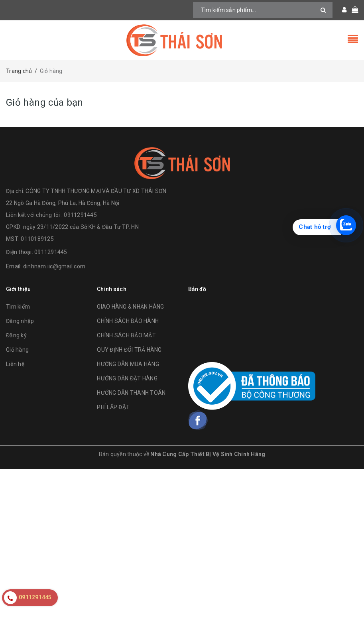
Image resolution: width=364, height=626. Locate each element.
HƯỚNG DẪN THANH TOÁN (131, 393)
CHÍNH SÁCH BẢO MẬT (126, 335)
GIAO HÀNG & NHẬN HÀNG (130, 307)
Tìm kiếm (18, 307)
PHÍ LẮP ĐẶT (113, 407)
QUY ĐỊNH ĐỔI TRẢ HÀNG (129, 350)
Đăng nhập (20, 321)
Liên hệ (15, 364)
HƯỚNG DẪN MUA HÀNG (128, 364)
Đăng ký (16, 335)
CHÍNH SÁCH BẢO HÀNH (128, 321)
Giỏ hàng (17, 350)
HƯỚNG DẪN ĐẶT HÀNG (127, 378)
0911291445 (51, 252)
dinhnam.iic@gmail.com (54, 266)
